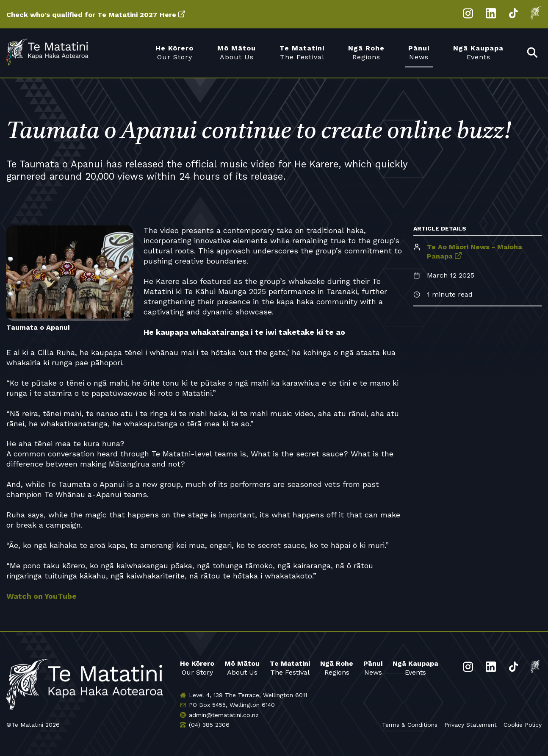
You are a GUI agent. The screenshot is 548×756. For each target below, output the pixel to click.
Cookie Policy (523, 725)
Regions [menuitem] (366, 52)
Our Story (197, 668)
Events (415, 668)
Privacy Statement (471, 725)
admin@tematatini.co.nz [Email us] (224, 715)
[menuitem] (533, 53)
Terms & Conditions (410, 725)
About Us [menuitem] (237, 52)
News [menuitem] (419, 52)
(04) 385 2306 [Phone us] (209, 725)
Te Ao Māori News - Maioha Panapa (475, 251)
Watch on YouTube (42, 596)
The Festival (290, 668)
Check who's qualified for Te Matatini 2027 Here (91, 15)
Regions (337, 668)
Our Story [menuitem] (174, 52)
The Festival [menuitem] (302, 52)
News (373, 668)
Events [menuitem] (478, 52)
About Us (242, 668)
